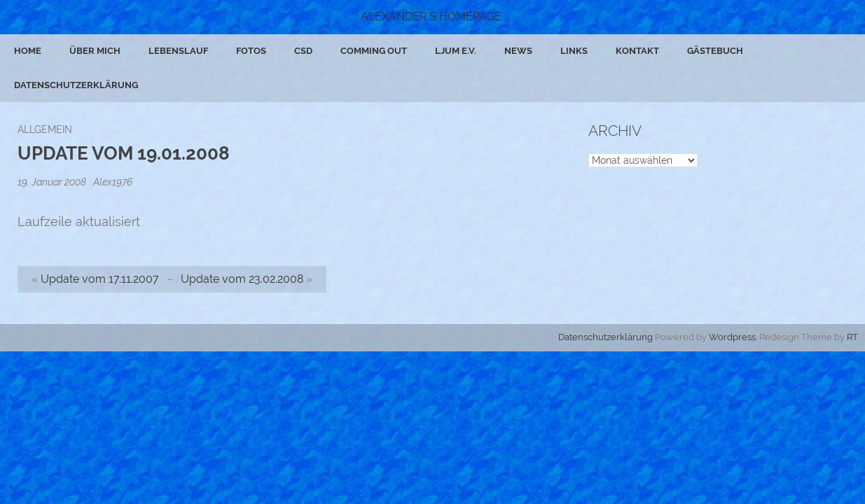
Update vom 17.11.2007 (100, 279)
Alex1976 (113, 182)
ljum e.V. (456, 51)
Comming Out (374, 51)
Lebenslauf (178, 51)
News (518, 51)
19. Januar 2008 (53, 182)
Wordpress (732, 337)
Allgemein (45, 129)
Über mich (95, 51)
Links (574, 51)
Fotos (251, 51)
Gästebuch (715, 51)
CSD (303, 51)
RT (852, 337)
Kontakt (637, 51)
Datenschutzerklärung (76, 85)
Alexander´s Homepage (431, 16)
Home (28, 51)
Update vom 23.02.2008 (242, 279)
